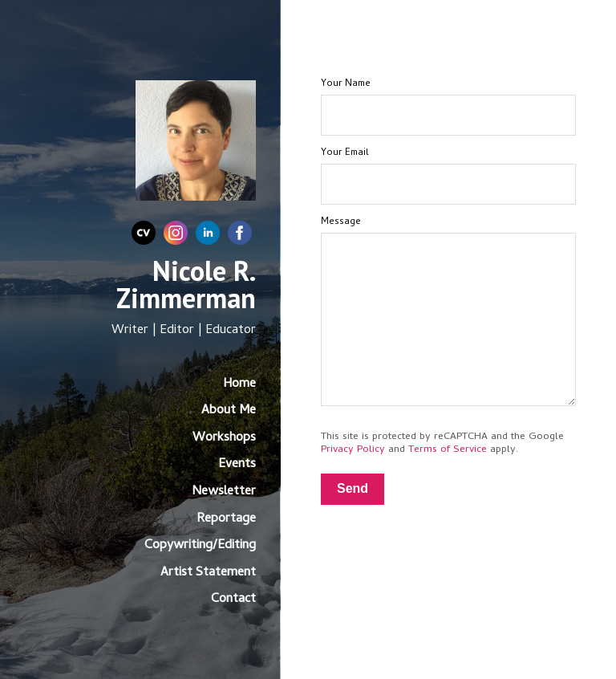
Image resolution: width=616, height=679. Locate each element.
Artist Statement (208, 573)
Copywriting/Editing (200, 546)
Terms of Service (448, 450)
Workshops (224, 438)
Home (239, 384)
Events (237, 465)
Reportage (226, 519)
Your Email (345, 153)
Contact (233, 600)
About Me (229, 411)
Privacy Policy (353, 450)
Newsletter (224, 492)
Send (353, 488)
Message (341, 222)
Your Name (346, 84)
